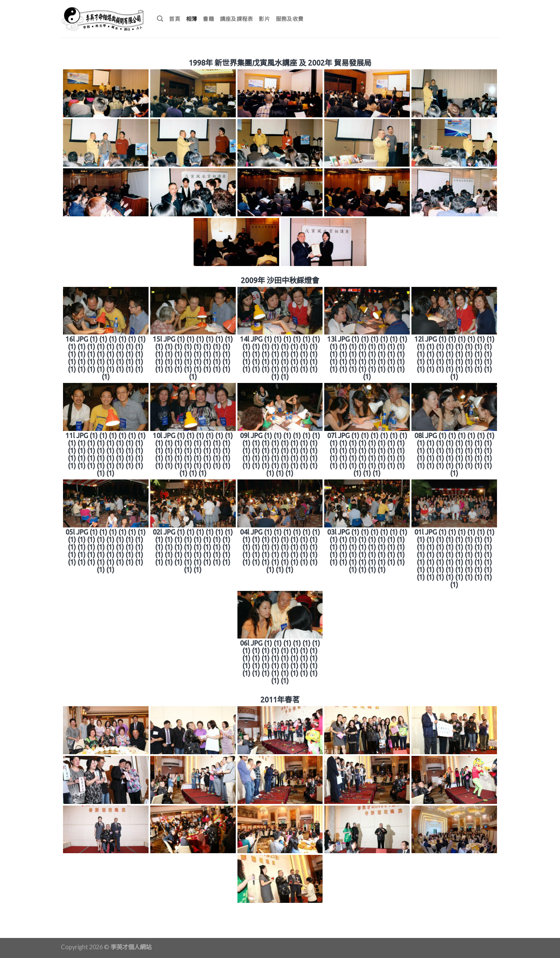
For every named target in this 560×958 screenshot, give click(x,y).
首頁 (175, 19)
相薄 (192, 19)
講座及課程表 (237, 19)
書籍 (208, 19)
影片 (264, 19)
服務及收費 (290, 19)
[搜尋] (160, 19)
